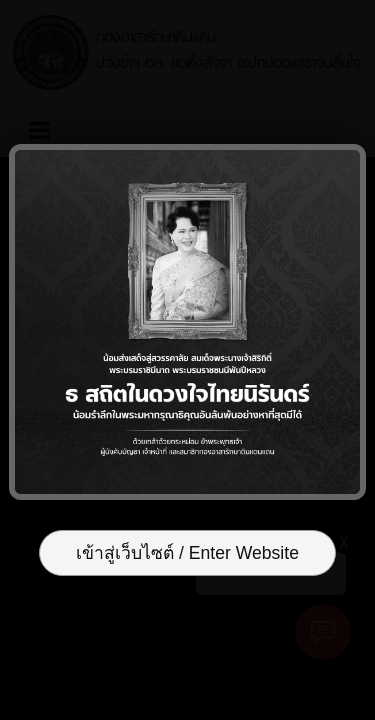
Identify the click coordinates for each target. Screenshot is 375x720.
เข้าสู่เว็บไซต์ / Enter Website (187, 553)
